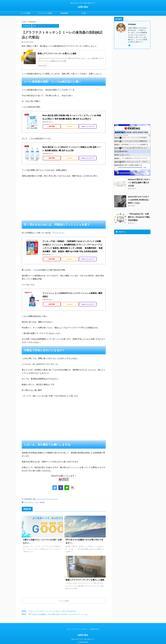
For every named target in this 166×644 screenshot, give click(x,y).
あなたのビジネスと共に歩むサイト (83, 639)
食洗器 (42, 502)
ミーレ (37, 502)
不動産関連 (64, 13)
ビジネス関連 (25, 13)
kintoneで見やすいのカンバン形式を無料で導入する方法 (139, 183)
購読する (121, 232)
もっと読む (65, 601)
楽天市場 (52, 126)
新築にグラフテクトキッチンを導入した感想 (85, 580)
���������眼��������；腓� (132, 167)
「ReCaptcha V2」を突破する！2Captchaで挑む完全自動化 (139, 217)
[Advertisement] (64, 199)
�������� (145, 169)
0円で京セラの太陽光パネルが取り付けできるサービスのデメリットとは (58, 614)
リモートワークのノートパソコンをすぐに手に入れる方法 (52, 611)
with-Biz (83, 7)
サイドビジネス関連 (45, 13)
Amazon (70, 126)
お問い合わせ (95, 629)
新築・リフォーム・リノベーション (45, 499)
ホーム (69, 629)
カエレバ (51, 122)
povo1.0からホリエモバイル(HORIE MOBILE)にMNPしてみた (139, 200)
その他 (83, 13)
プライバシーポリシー (81, 629)
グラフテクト (29, 502)
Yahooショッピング (88, 126)
